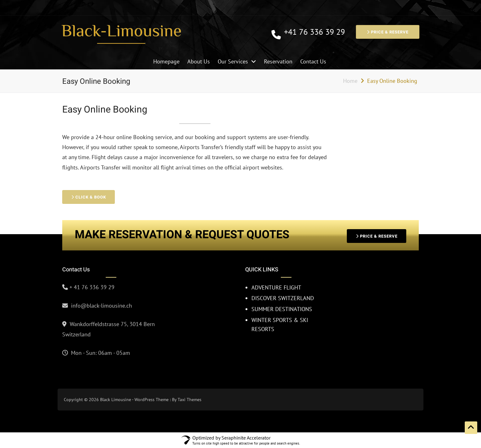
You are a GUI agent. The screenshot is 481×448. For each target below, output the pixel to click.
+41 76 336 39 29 (314, 32)
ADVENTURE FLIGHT (276, 287)
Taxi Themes (190, 400)
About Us (199, 61)
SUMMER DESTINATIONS (282, 309)
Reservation (278, 61)
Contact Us (313, 61)
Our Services (233, 61)
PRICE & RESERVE (388, 32)
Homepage (166, 61)
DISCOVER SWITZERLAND (283, 298)
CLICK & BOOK (91, 197)
